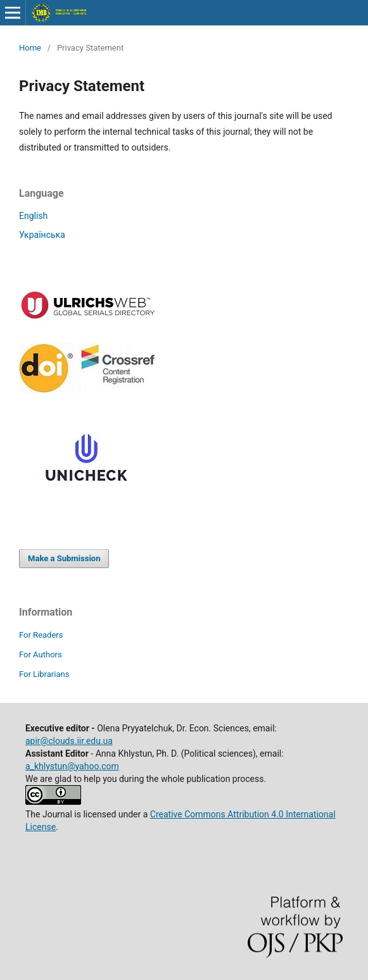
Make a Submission (64, 558)
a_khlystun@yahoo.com (72, 766)
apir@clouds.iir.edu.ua (69, 741)
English (33, 216)
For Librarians (44, 674)
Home (30, 48)
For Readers (41, 635)
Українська (42, 235)
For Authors (41, 654)
